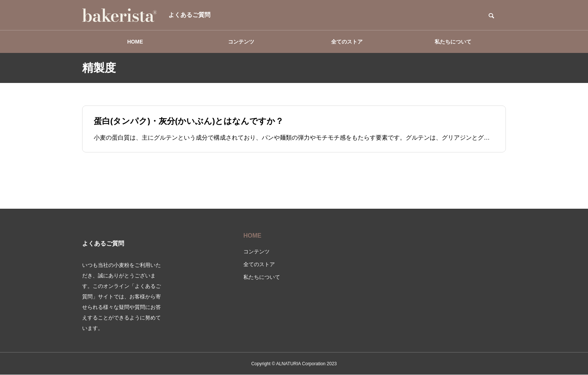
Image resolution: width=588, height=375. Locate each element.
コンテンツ (241, 42)
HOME (135, 42)
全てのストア (347, 42)
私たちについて (453, 42)
